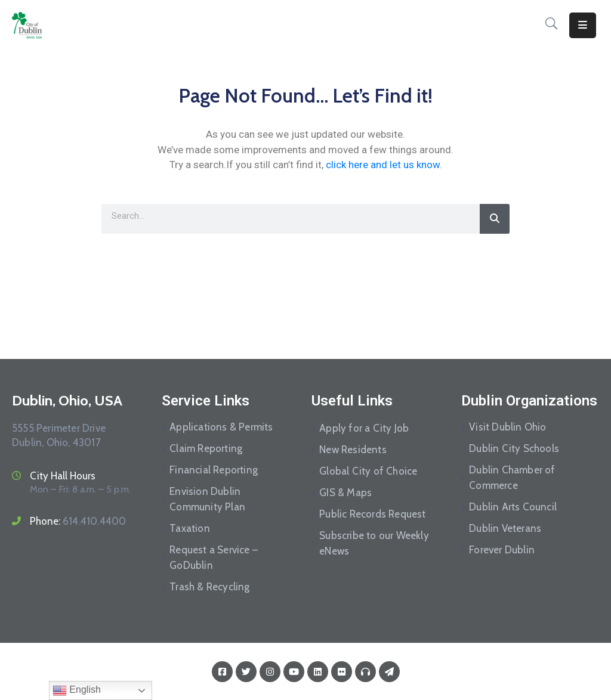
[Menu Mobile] (583, 25)
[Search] (495, 219)
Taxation (190, 528)
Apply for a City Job (364, 428)
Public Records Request (372, 514)
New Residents (353, 450)
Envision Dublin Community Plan (207, 499)
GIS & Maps (345, 493)
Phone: (78, 521)
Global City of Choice (368, 471)
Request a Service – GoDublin (214, 557)
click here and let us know (383, 165)
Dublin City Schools (514, 448)
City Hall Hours (63, 476)
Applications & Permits (221, 427)
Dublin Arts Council (513, 507)
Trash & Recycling (209, 587)
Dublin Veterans (505, 528)
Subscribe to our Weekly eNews (374, 543)
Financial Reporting (214, 470)
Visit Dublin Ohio (507, 427)
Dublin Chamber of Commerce (512, 478)
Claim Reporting (206, 448)
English (77, 690)
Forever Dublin (502, 550)
